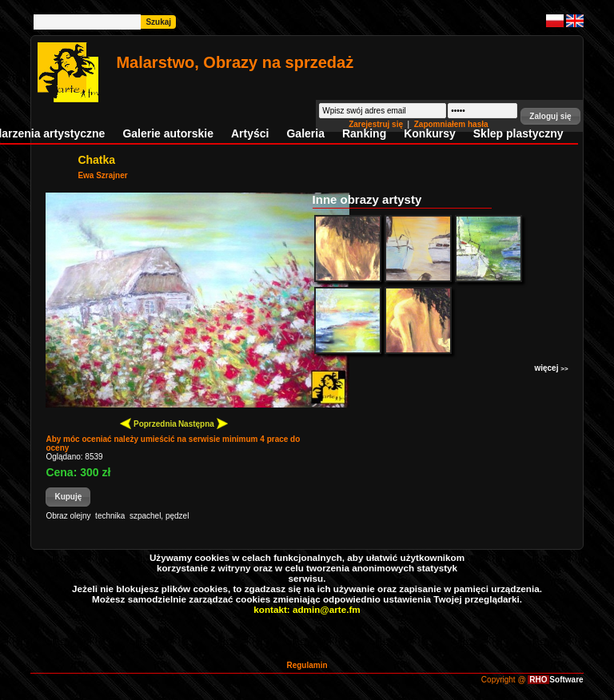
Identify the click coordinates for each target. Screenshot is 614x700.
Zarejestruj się (377, 124)
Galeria (305, 133)
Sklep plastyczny (518, 133)
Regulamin (307, 665)
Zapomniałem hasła (451, 124)
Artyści (250, 133)
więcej (551, 368)
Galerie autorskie (168, 133)
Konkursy (430, 133)
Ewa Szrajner (102, 175)
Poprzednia (148, 423)
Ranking (364, 133)
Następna (203, 423)
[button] (550, 116)
